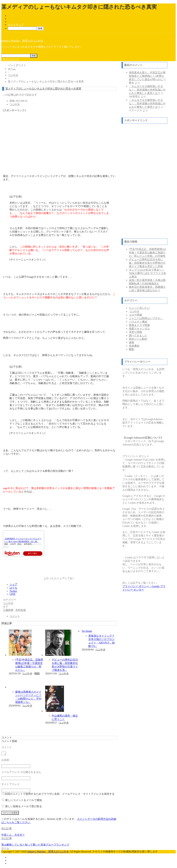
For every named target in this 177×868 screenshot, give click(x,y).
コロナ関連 (135, 315)
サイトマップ (16, 25)
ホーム (5, 849)
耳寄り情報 (135, 332)
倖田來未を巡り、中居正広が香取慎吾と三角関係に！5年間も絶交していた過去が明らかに (147, 76)
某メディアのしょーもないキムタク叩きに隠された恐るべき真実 (43, 89)
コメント (15, 616)
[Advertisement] (59, 138)
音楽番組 (134, 346)
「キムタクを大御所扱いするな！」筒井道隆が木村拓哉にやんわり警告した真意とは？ (147, 90)
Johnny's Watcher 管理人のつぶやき (22, 41)
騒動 (37, 673)
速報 (132, 342)
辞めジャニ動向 (138, 339)
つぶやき (15, 104)
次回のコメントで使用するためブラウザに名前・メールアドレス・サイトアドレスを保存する (60, 794)
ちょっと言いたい (139, 308)
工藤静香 (8, 610)
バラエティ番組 (138, 322)
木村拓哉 (21, 610)
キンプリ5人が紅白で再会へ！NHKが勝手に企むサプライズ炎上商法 (147, 273)
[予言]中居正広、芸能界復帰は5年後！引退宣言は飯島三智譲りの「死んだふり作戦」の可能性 (147, 253)
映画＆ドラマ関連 (139, 325)
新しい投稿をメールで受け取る (24, 807)
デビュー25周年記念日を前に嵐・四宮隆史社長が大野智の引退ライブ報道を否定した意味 (147, 263)
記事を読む (26, 679)
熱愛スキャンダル (139, 329)
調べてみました (138, 335)
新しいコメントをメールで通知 (24, 801)
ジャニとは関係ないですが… (146, 318)
